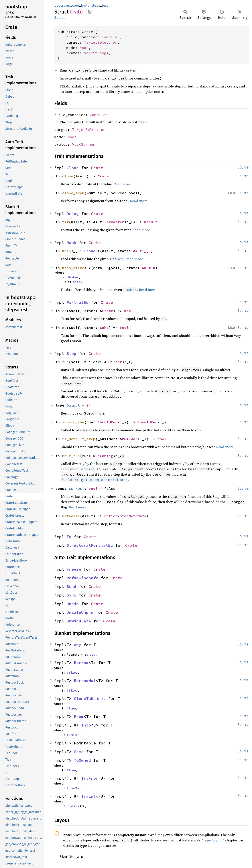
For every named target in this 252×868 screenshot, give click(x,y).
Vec (87, 53)
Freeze (74, 569)
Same (79, 752)
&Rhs (104, 327)
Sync (71, 595)
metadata (71, 516)
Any (78, 645)
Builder (114, 362)
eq (64, 311)
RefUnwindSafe (82, 578)
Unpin (73, 604)
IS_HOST (77, 488)
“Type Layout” (213, 840)
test (105, 5)
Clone (73, 168)
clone (68, 176)
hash (67, 251)
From (79, 716)
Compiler (111, 37)
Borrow (81, 663)
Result (151, 222)
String (100, 53)
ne (64, 327)
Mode (84, 48)
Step (71, 354)
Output (73, 405)
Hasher (91, 251)
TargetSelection (101, 42)
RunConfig (103, 456)
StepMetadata (133, 516)
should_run (73, 422)
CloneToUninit (90, 698)
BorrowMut (85, 681)
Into (86, 725)
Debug (73, 214)
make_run (71, 456)
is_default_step (79, 439)
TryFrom (90, 778)
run (65, 362)
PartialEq (78, 302)
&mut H (149, 268)
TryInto (90, 796)
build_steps (91, 5)
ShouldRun (108, 422)
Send (71, 586)
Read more (122, 184)
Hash (71, 243)
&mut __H (142, 251)
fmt (65, 222)
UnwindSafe (79, 621)
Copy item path (90, 12)
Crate (97, 168)
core (76, 5)
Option (111, 516)
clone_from (73, 193)
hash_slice (73, 268)
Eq (69, 537)
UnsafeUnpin (80, 612)
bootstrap (62, 5)
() (89, 405)
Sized (78, 282)
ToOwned (82, 760)
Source (60, 18)
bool (129, 311)
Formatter (114, 222)
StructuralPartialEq (90, 545)
